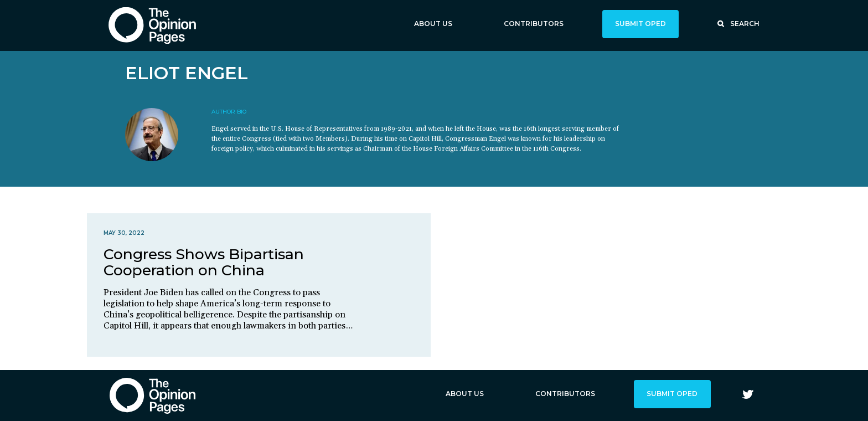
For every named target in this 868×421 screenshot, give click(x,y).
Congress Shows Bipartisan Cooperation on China (204, 262)
